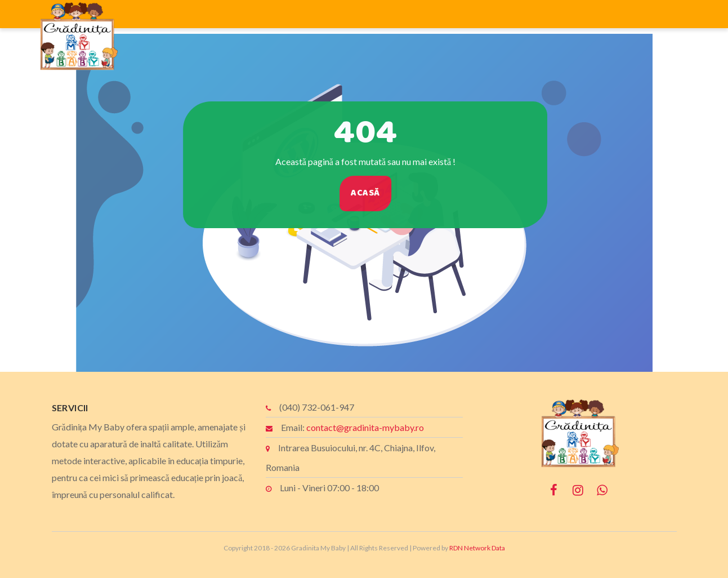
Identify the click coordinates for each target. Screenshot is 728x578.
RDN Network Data (477, 548)
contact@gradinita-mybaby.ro (365, 427)
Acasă (372, 193)
